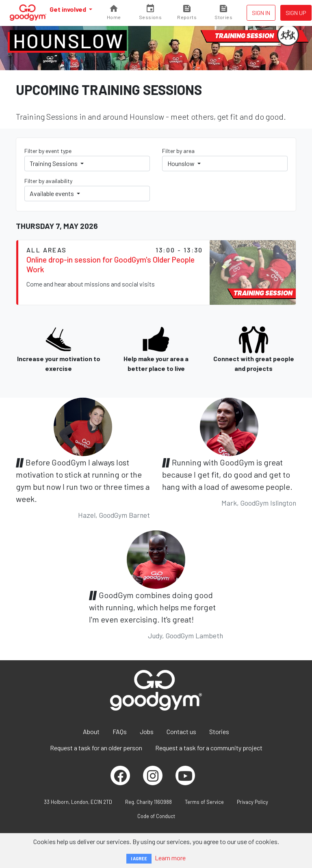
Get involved (68, 9)
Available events (52, 193)
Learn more (170, 858)
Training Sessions (54, 163)
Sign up (296, 13)
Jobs (147, 731)
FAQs (120, 731)
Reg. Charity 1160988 (148, 802)
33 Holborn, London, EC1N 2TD (78, 802)
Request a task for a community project (209, 748)
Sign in (261, 13)
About (91, 731)
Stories (219, 731)
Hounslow (68, 41)
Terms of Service (204, 802)
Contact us (181, 731)
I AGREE (139, 858)
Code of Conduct (156, 816)
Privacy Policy (252, 802)
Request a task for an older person (96, 748)
